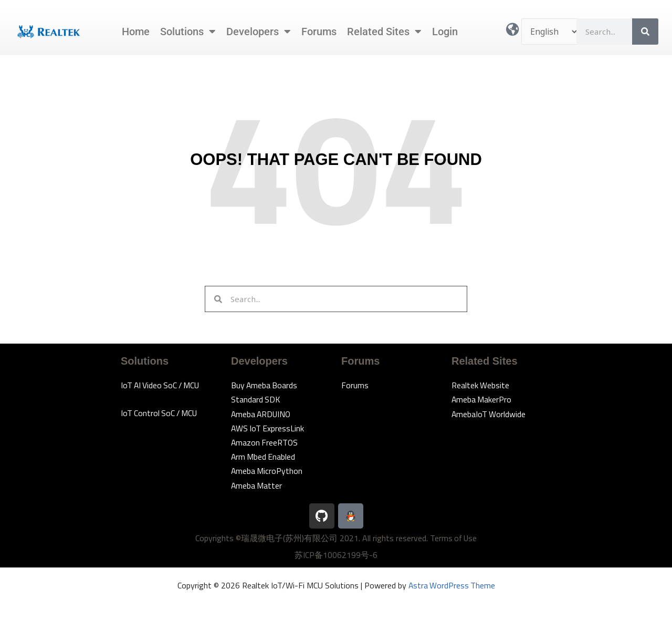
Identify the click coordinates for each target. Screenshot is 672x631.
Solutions (188, 32)
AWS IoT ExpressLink (268, 428)
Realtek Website (481, 385)
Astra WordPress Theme (451, 585)
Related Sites (384, 32)
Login (445, 32)
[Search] (645, 32)
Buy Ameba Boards (265, 385)
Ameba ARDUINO (262, 414)
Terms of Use (453, 538)
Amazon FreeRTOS (265, 442)
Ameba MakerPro (482, 399)
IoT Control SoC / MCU (160, 413)
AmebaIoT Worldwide (489, 414)
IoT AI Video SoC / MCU (162, 385)
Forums (319, 32)
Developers (259, 32)
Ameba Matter (257, 485)
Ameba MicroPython (267, 471)
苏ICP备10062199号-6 (336, 555)
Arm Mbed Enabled (264, 457)
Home (136, 32)
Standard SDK (256, 399)
